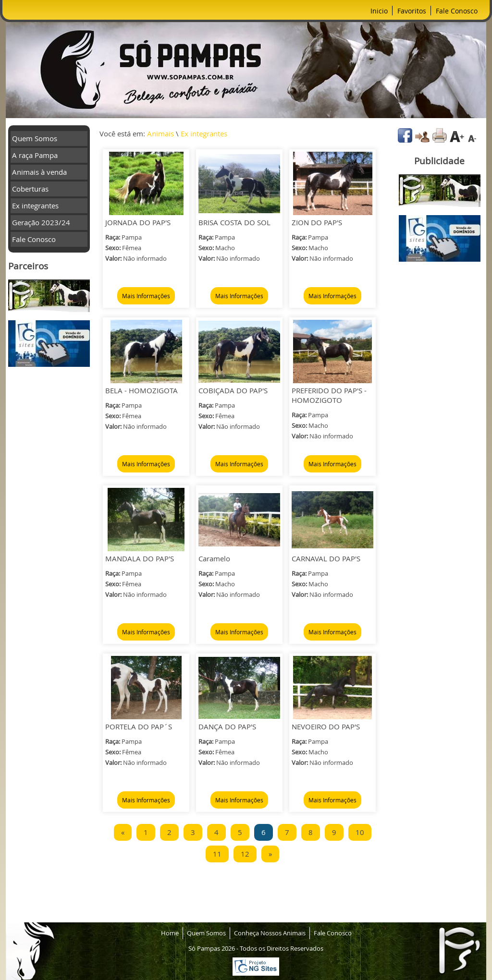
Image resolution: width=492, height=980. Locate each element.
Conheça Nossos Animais (270, 933)
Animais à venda (39, 172)
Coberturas (30, 189)
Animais (160, 133)
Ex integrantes (35, 206)
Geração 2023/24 (41, 222)
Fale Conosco (457, 11)
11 (217, 854)
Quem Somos (35, 138)
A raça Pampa (35, 155)
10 (360, 832)
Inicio (379, 11)
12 (245, 854)
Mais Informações (146, 296)
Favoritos (412, 11)
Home (170, 933)
